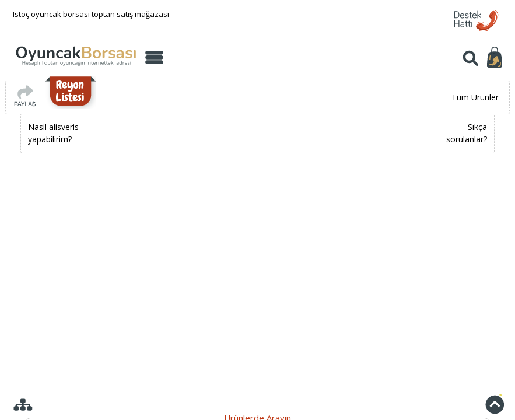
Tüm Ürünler (475, 97)
